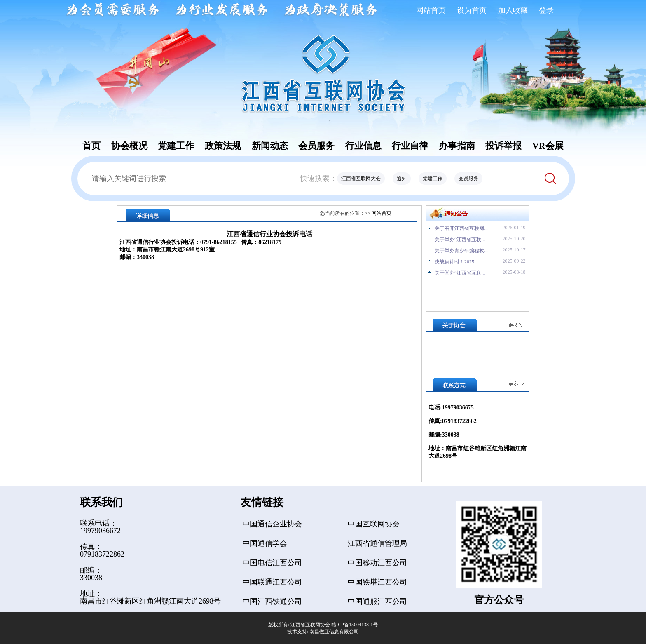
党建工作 (176, 146)
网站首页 (431, 10)
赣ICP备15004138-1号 (355, 625)
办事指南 (457, 146)
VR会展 (548, 146)
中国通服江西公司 (377, 602)
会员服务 (316, 146)
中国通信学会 (265, 543)
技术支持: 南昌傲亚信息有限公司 (323, 632)
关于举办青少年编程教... (461, 251)
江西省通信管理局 (377, 543)
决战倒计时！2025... (456, 262)
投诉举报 (503, 146)
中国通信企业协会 (272, 524)
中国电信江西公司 (272, 563)
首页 (91, 146)
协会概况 (129, 146)
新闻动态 (270, 146)
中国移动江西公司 (377, 563)
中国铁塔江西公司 (377, 582)
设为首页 (472, 10)
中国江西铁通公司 (272, 602)
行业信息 (363, 146)
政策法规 (223, 146)
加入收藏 (513, 10)
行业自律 (410, 146)
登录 (546, 10)
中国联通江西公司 (272, 582)
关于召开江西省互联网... (461, 228)
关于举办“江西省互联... (460, 240)
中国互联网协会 (374, 524)
